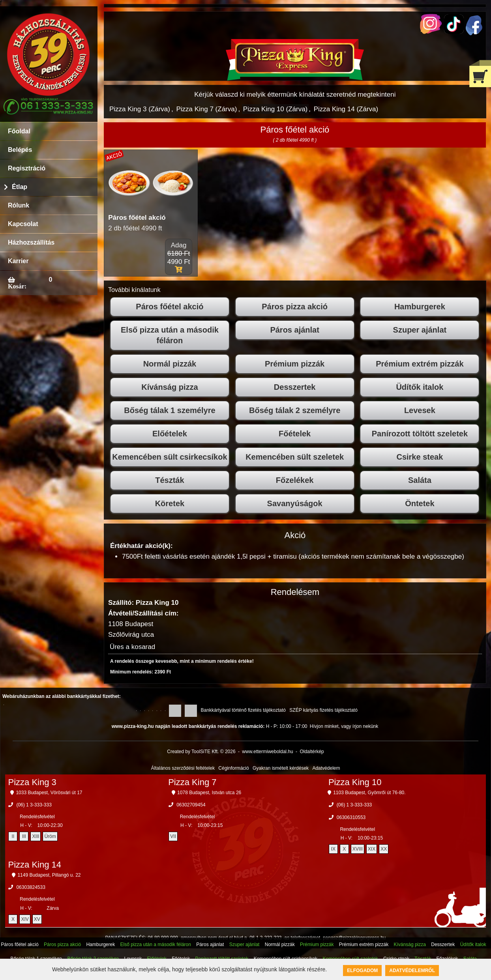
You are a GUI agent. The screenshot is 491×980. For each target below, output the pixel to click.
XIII (36, 836)
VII (173, 836)
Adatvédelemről (412, 971)
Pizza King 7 (192, 782)
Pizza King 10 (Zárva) (275, 109)
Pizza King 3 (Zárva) (140, 109)
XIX (372, 849)
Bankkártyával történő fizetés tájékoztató (243, 710)
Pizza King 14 (35, 865)
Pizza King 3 (32, 782)
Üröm (50, 836)
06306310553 (351, 817)
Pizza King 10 (355, 782)
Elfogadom (362, 971)
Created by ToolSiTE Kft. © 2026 (201, 752)
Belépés (20, 150)
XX (384, 849)
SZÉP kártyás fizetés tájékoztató (323, 710)
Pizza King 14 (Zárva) (346, 109)
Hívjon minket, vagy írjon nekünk (344, 726)
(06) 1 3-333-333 (34, 805)
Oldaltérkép (312, 752)
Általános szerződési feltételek (183, 768)
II (13, 836)
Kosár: (17, 286)
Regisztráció (27, 168)
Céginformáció (233, 768)
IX (333, 849)
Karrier (18, 261)
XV (37, 919)
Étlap (20, 187)
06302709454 (191, 805)
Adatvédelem (326, 768)
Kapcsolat (23, 224)
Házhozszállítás (31, 242)
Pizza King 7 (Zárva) (206, 109)
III (24, 836)
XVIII (358, 849)
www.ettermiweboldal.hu (267, 752)
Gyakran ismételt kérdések (281, 768)
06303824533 (31, 887)
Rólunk (19, 205)
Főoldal (19, 131)
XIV (25, 919)
